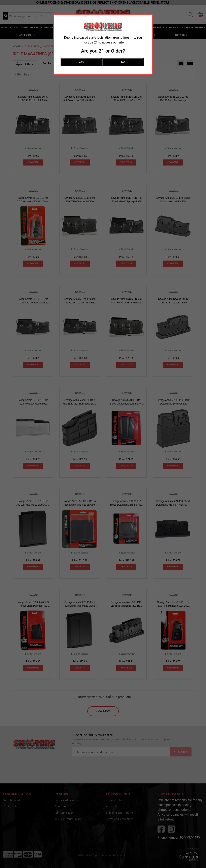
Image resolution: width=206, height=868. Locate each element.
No (123, 62)
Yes (81, 62)
